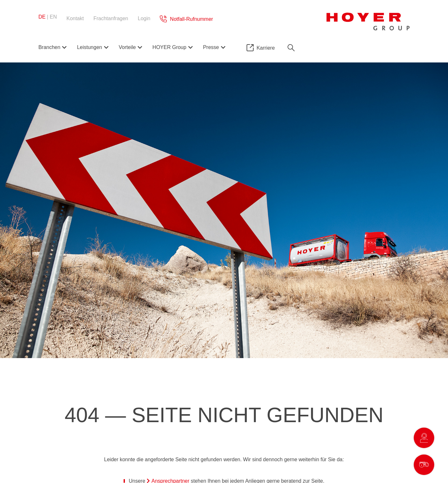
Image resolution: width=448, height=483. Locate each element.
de (42, 17)
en (53, 17)
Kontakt (75, 18)
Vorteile (127, 47)
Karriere (266, 48)
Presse (211, 47)
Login (144, 18)
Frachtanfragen (111, 18)
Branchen (49, 47)
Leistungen (89, 47)
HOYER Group (169, 47)
